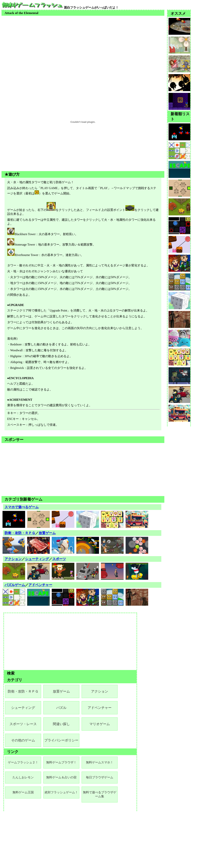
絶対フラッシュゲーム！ (61, 792)
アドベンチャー (40, 585)
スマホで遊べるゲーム (22, 507)
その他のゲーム (23, 740)
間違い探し (61, 724)
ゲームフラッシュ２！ (23, 762)
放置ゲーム (47, 533)
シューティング (37, 559)
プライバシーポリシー (61, 740)
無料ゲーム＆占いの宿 (61, 777)
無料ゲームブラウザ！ (61, 762)
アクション (13, 559)
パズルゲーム (15, 585)
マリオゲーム (100, 724)
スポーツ (59, 559)
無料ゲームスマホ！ (100, 762)
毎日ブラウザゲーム (100, 777)
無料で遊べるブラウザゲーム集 (100, 794)
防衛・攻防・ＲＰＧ (20, 533)
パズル (61, 708)
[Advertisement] (83, 42)
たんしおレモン (23, 777)
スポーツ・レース (23, 724)
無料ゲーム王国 (23, 792)
